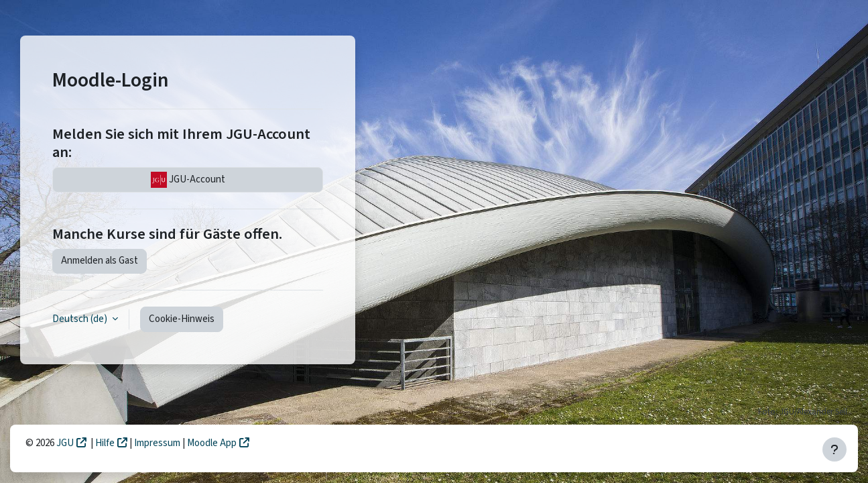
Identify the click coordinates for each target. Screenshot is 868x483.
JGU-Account (188, 180)
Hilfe (105, 443)
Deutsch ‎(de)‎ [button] (81, 319)
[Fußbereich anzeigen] (834, 449)
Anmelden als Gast (100, 261)
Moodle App (212, 443)
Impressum (158, 443)
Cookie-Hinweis (182, 319)
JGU (65, 443)
